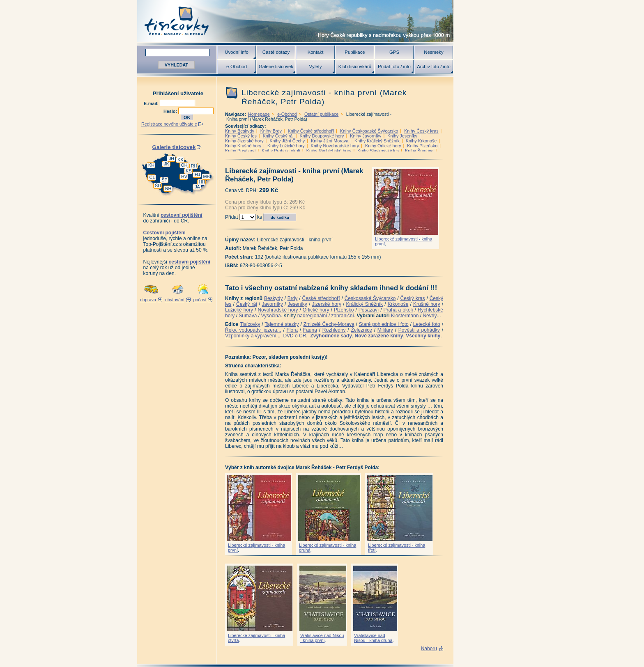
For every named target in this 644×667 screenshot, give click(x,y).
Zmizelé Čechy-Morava (329, 324)
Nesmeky (434, 52)
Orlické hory (316, 310)
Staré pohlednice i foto (384, 324)
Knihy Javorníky (366, 136)
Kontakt (316, 52)
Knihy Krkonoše (421, 141)
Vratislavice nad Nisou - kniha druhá (373, 638)
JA (197, 187)
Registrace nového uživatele (169, 124)
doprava (148, 300)
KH (151, 165)
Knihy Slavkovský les (378, 151)
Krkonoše (398, 304)
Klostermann (405, 316)
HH (202, 182)
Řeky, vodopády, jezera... (253, 330)
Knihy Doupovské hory (322, 136)
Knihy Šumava (419, 151)
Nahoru (429, 649)
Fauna (310, 330)
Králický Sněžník (365, 304)
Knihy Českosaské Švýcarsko (369, 131)
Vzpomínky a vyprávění (251, 336)
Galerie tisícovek (276, 66)
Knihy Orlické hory (383, 146)
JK (167, 164)
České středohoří (321, 298)
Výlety (315, 66)
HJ (197, 174)
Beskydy (273, 298)
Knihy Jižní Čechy (287, 141)
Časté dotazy (276, 52)
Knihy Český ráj (278, 136)
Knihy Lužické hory (286, 146)
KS (189, 171)
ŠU (158, 186)
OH (184, 165)
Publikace (355, 52)
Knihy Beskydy (240, 131)
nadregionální (312, 316)
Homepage (259, 114)
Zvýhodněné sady (331, 336)
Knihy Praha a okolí (281, 151)
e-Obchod (237, 66)
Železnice (362, 330)
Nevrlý (430, 316)
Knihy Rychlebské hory (329, 151)
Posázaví (369, 310)
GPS (394, 52)
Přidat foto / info (394, 66)
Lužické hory (239, 310)
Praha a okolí (398, 310)
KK (180, 160)
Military (385, 330)
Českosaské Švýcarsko (370, 298)
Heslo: (171, 111)
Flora (292, 330)
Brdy (293, 298)
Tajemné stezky (282, 324)
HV (184, 176)
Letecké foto (427, 324)
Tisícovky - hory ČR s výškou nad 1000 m (295, 21)
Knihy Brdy (271, 131)
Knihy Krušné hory (243, 146)
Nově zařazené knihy (379, 336)
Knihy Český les (241, 136)
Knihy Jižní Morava (330, 141)
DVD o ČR (294, 336)
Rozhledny (334, 330)
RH (194, 166)
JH (171, 158)
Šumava (248, 316)
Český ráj (247, 304)
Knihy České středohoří (311, 131)
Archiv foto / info (434, 66)
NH (168, 188)
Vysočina (271, 316)
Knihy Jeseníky (402, 136)
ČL (152, 177)
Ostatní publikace (321, 114)
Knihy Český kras (421, 131)
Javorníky (272, 304)
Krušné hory (427, 304)
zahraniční (342, 316)
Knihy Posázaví (240, 151)
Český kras (413, 298)
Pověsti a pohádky (419, 330)
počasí (200, 300)
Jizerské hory (327, 304)
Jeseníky (297, 304)
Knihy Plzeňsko (422, 146)
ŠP (164, 180)
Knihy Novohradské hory (335, 146)
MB (206, 176)
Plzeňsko (344, 310)
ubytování (175, 300)
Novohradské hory (278, 310)
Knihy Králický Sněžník (377, 141)
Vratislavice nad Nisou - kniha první (322, 638)
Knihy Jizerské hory (244, 141)
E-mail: (152, 103)
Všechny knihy (423, 336)
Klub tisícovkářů (355, 66)
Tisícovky (250, 324)
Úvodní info (237, 52)
